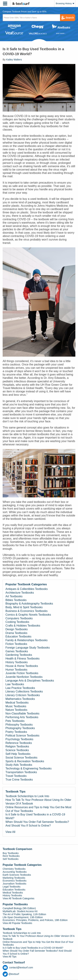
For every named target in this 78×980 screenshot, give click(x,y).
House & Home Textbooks (22, 666)
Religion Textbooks (17, 746)
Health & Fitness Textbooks (23, 659)
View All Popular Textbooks (17, 923)
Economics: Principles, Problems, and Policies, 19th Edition (35, 920)
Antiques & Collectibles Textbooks (27, 589)
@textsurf (11, 974)
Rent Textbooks (11, 856)
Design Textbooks (17, 629)
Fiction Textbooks (16, 644)
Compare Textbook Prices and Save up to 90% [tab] (25, 12)
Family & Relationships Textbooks (26, 640)
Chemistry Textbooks (14, 869)
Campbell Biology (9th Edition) (19, 908)
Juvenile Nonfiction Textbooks (24, 677)
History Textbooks (17, 662)
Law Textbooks (15, 684)
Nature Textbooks (16, 710)
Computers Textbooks (19, 618)
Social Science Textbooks (21, 758)
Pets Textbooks (15, 721)
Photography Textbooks (20, 728)
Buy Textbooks (11, 853)
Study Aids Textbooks (19, 765)
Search (70, 18)
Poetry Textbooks (16, 732)
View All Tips (10, 957)
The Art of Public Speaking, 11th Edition (24, 914)
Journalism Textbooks (14, 884)
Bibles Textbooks (16, 600)
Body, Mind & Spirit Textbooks (24, 607)
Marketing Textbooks (14, 878)
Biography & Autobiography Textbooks (29, 604)
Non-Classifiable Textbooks (22, 714)
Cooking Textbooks (17, 622)
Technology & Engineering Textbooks (29, 768)
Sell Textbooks (11, 859)
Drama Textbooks (16, 633)
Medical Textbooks (17, 703)
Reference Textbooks (19, 743)
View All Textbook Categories (18, 898)
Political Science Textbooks (22, 736)
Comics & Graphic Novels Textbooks (28, 615)
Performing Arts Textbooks (22, 717)
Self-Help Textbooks (18, 754)
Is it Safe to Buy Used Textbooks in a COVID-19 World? (35, 816)
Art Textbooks (14, 596)
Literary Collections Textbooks (24, 691)
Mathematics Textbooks (20, 699)
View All (10, 832)
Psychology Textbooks (19, 739)
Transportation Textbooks (21, 772)
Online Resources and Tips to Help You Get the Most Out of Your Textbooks (38, 809)
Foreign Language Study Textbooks (28, 648)
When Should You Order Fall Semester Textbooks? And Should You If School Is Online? (37, 824)
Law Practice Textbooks (20, 688)
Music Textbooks (16, 706)
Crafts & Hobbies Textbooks (23, 626)
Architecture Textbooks (20, 593)
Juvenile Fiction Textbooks (22, 673)
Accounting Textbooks (15, 872)
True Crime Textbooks (19, 780)
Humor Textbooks (16, 670)
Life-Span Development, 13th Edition (23, 917)
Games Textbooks (17, 651)
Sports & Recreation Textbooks (25, 761)
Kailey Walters (14, 60)
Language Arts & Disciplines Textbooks (30, 681)
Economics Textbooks (15, 881)
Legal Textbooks (12, 887)
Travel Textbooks (16, 776)
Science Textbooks (17, 750)
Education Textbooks (18, 637)
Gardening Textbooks (19, 655)
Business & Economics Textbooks (26, 611)
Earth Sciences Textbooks (17, 875)
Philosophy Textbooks (19, 725)
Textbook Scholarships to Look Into (27, 796)
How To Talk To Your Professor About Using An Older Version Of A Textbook (38, 802)
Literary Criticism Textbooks (23, 695)
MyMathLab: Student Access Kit (20, 911)
